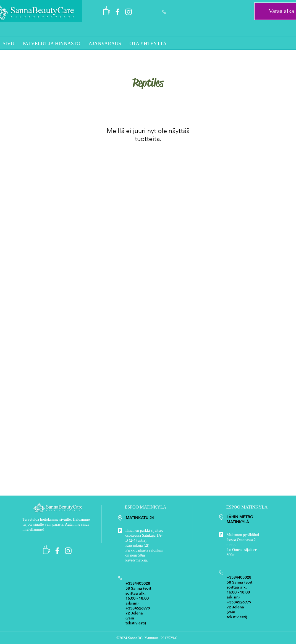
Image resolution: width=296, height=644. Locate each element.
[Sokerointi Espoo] (129, 12)
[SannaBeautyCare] (117, 12)
